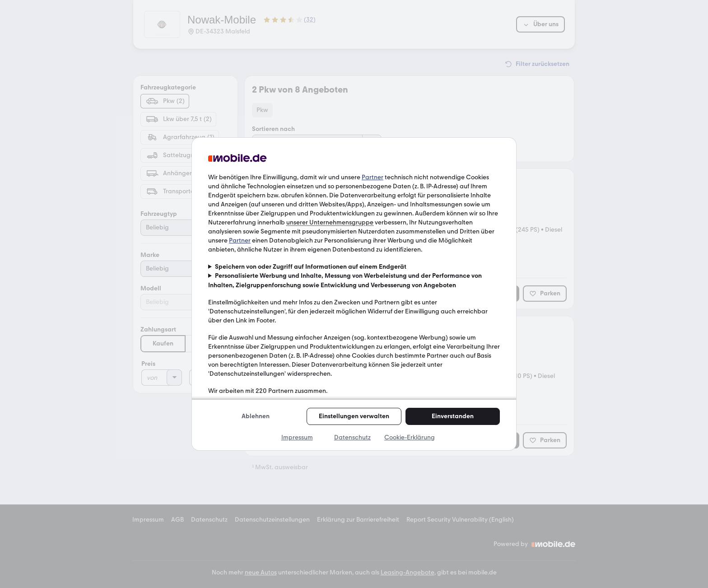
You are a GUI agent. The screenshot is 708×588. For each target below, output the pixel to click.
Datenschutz (352, 437)
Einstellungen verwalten (354, 416)
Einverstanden (453, 416)
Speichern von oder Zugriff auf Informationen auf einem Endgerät (311, 267)
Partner (373, 177)
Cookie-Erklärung (410, 437)
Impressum (297, 437)
